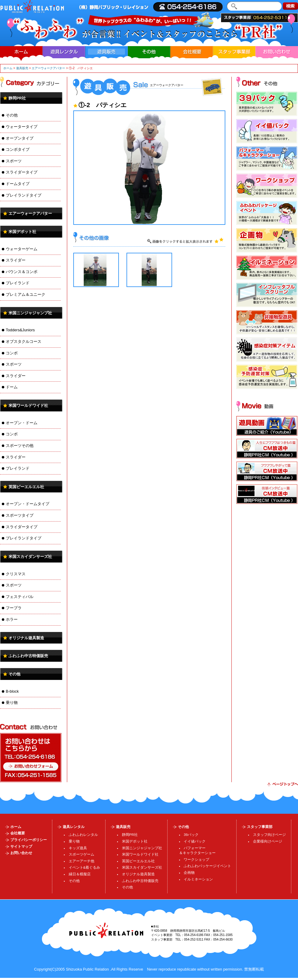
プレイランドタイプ (24, 195)
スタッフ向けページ (269, 835)
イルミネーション (198, 879)
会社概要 (192, 52)
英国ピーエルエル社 (26, 487)
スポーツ (14, 161)
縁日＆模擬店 (80, 874)
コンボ (12, 353)
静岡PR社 (17, 98)
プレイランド (18, 283)
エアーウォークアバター (48, 68)
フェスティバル (20, 597)
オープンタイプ (20, 138)
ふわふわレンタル (83, 835)
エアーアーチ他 (81, 861)
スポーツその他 (20, 446)
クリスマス (16, 574)
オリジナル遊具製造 (26, 638)
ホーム (21, 52)
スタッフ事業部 (259, 18)
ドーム (12, 387)
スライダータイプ (22, 172)
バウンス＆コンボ (22, 272)
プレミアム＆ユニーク (26, 294)
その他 (149, 52)
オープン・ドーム (22, 423)
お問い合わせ (277, 52)
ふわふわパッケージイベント (207, 866)
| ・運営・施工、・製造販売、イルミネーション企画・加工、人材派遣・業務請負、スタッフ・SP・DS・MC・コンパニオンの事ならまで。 (32, 7)
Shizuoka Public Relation (88, 969)
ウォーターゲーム (22, 249)
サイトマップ (21, 847)
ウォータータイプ (22, 127)
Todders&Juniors (20, 330)
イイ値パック (195, 841)
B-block (12, 691)
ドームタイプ (18, 184)
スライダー (16, 260)
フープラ (14, 608)
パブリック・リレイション (106, 930)
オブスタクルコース (24, 341)
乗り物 (12, 703)
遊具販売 (22, 68)
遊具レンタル (64, 52)
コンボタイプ (18, 149)
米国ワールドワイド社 (28, 406)
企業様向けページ (268, 841)
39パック (191, 835)
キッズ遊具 (78, 848)
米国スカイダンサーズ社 (30, 557)
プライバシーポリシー (29, 840)
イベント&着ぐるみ (85, 867)
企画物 (189, 873)
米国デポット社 (22, 232)
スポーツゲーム (81, 854)
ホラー (12, 619)
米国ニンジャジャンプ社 (30, 313)
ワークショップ (196, 860)
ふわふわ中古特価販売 (28, 656)
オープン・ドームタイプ (28, 504)
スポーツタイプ (20, 515)
